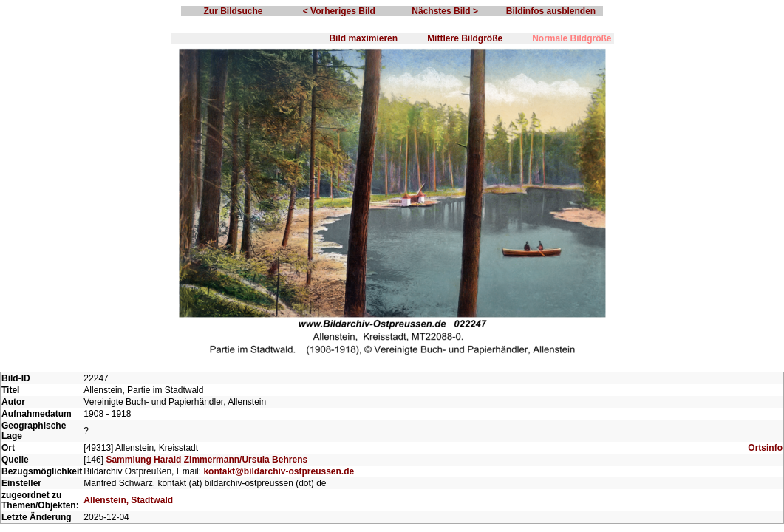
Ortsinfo (765, 448)
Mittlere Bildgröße (465, 38)
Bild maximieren (363, 38)
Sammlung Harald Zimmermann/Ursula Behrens (207, 460)
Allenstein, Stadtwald (128, 500)
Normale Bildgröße (572, 38)
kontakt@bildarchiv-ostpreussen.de (279, 471)
